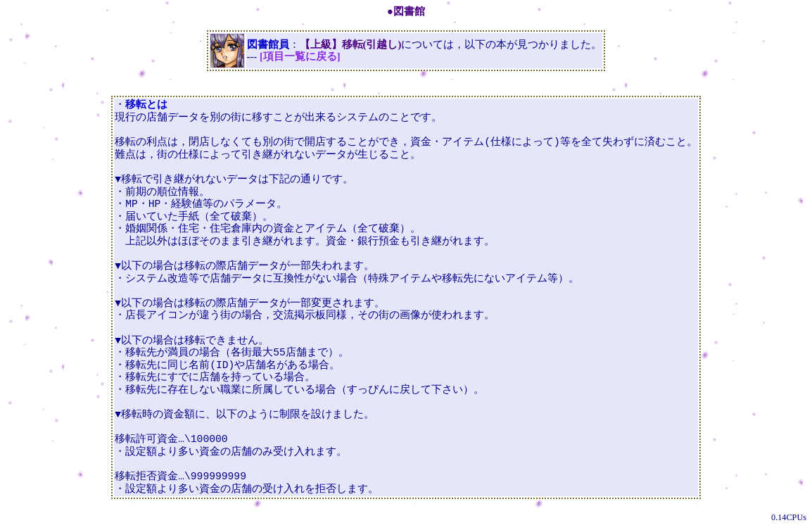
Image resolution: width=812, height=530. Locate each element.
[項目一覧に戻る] (300, 56)
